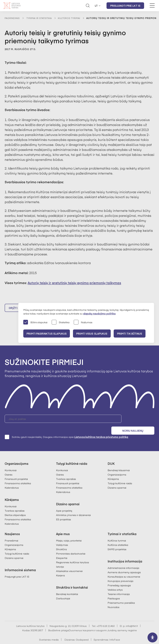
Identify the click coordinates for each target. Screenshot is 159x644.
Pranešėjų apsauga (119, 578)
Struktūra (61, 542)
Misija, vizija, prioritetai (69, 533)
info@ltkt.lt (132, 619)
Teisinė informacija (119, 587)
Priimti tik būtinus (132, 334)
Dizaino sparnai (117, 481)
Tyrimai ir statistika (39, 18)
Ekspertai (62, 551)
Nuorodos (114, 600)
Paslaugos (114, 591)
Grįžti (13, 309)
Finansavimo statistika (18, 476)
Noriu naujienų (140, 420)
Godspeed (82, 632)
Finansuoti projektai (16, 472)
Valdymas (62, 538)
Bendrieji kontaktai (67, 587)
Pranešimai (11, 533)
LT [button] (96, 6)
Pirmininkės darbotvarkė (71, 546)
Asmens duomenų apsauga (124, 565)
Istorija (60, 560)
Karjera (60, 568)
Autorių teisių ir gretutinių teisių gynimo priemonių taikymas (74, 283)
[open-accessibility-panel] (152, 637)
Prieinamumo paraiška (121, 596)
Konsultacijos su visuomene (124, 569)
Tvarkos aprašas (15, 504)
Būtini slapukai (35, 322)
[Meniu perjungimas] (152, 5)
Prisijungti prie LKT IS (125, 6)
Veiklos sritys (115, 583)
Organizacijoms (117, 467)
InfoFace (115, 632)
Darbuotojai (63, 591)
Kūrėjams (113, 472)
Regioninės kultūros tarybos (73, 555)
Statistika (61, 322)
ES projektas (64, 512)
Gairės (9, 467)
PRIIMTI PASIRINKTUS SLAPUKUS (47, 334)
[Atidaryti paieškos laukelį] (88, 6)
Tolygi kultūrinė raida (120, 476)
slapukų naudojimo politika (99, 313)
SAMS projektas (117, 542)
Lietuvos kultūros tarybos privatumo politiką (101, 430)
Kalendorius (12, 481)
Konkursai (11, 463)
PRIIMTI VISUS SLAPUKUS (93, 334)
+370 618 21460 (106, 619)
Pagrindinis (12, 18)
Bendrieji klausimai (119, 463)
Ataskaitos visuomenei (69, 564)
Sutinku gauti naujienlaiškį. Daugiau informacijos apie (66, 430)
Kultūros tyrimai (69, 18)
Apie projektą (64, 504)
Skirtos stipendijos (15, 508)
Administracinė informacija (123, 561)
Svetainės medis (49, 632)
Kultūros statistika (118, 538)
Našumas (83, 322)
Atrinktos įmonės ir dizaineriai (73, 508)
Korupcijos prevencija (120, 574)
